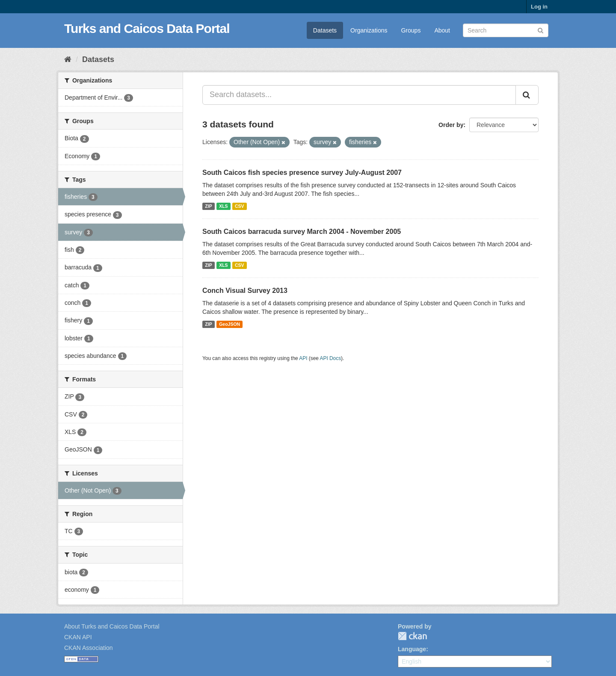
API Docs (331, 358)
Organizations (369, 30)
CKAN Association (89, 648)
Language (412, 649)
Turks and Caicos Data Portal (147, 28)
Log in (539, 7)
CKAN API (78, 637)
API (303, 358)
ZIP (208, 206)
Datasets (325, 30)
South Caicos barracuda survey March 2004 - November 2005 (302, 232)
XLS (223, 206)
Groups (411, 30)
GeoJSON (230, 324)
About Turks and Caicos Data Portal (112, 626)
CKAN (412, 636)
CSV (240, 206)
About (442, 30)
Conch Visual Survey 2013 (245, 291)
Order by (451, 125)
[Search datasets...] (359, 95)
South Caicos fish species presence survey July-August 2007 (302, 173)
